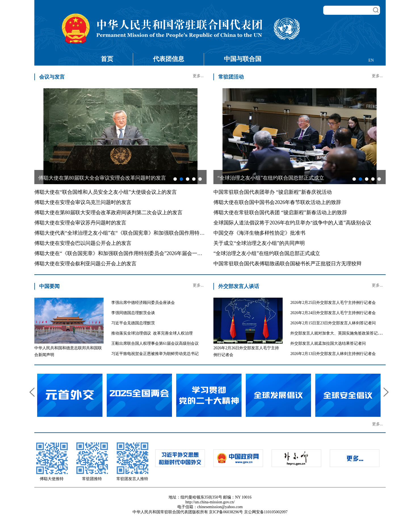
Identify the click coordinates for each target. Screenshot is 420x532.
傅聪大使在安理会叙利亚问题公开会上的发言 (85, 264)
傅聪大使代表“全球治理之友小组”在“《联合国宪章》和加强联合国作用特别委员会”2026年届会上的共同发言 (156, 233)
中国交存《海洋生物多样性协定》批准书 (259, 233)
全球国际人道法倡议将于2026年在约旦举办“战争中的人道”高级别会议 (292, 223)
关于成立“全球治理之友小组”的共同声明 (259, 243)
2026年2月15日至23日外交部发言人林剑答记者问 (333, 323)
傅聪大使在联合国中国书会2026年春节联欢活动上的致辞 (277, 202)
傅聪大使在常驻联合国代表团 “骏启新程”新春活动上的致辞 (280, 213)
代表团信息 (169, 59)
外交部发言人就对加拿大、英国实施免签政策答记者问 (338, 333)
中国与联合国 (243, 59)
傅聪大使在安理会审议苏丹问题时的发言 (80, 223)
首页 (107, 59)
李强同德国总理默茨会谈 (133, 313)
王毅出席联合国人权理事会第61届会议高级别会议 (155, 343)
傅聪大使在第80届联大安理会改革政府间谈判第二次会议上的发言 (108, 213)
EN (371, 60)
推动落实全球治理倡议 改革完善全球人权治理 (152, 333)
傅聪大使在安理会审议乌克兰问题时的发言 (83, 202)
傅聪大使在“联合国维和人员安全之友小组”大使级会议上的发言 (106, 192)
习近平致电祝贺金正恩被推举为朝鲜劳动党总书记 (155, 354)
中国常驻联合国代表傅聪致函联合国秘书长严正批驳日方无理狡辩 (287, 264)
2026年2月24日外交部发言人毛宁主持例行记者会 (333, 313)
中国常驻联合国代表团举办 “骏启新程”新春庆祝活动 (272, 192)
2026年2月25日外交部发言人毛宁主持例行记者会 (333, 303)
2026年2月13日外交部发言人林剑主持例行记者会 (333, 354)
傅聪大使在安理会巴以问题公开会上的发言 (83, 243)
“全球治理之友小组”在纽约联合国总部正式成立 (267, 253)
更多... (198, 76)
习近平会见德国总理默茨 (133, 323)
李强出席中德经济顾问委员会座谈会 (143, 303)
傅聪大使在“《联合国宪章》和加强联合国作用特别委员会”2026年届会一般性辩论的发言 (134, 253)
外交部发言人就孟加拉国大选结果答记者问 (328, 343)
